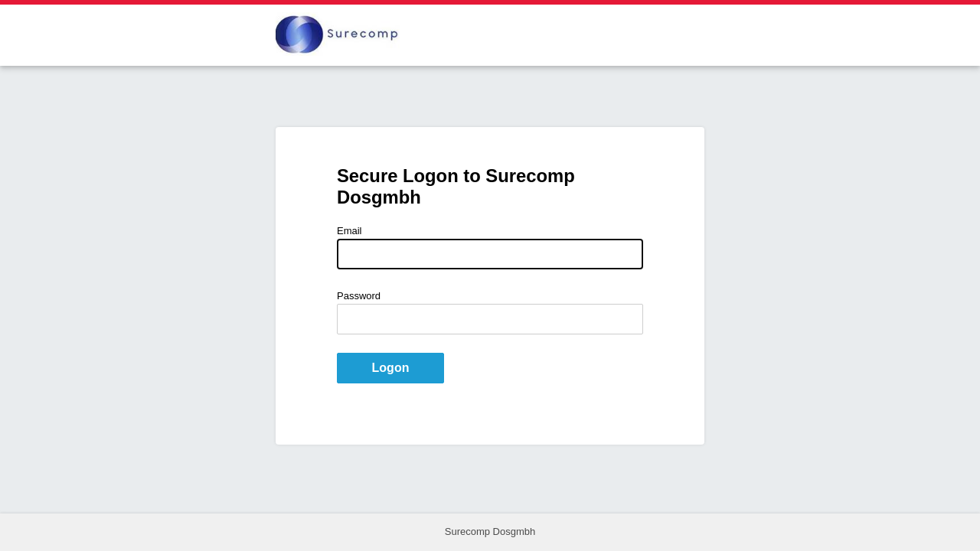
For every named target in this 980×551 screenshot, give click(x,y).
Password (359, 296)
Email (350, 231)
